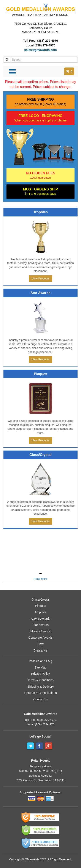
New (40, 644)
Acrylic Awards (40, 619)
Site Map (40, 667)
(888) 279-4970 (48, 41)
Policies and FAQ (40, 661)
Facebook (40, 746)
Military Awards (41, 631)
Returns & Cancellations (40, 693)
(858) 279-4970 (45, 45)
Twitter (30, 746)
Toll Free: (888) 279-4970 (41, 720)
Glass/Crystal (40, 600)
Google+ (49, 746)
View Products (40, 278)
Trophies (41, 612)
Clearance (41, 650)
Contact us (40, 699)
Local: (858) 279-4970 (40, 724)
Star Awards (40, 625)
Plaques (40, 606)
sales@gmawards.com (40, 50)
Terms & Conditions (40, 680)
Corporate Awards (41, 638)
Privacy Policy (40, 674)
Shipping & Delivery (40, 687)
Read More (40, 579)
